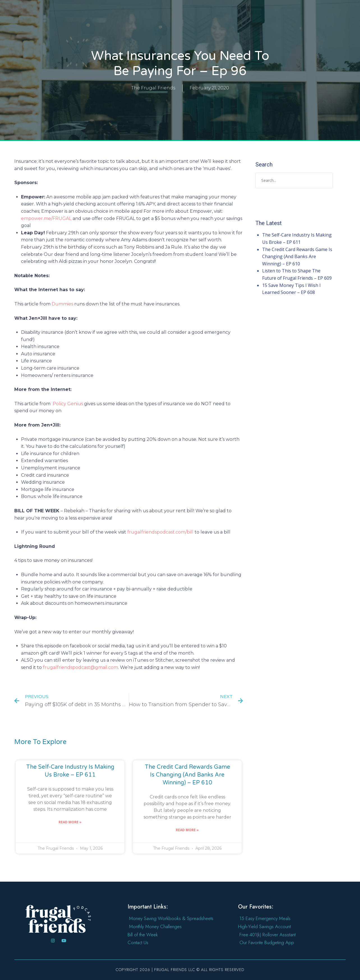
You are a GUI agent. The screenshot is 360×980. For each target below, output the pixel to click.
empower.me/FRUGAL (46, 218)
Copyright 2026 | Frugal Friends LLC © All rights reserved (180, 970)
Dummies (62, 304)
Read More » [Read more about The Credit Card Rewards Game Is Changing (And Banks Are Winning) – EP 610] (187, 830)
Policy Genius (68, 404)
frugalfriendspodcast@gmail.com (80, 667)
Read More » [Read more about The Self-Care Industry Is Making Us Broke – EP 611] (70, 822)
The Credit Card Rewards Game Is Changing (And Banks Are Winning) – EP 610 (187, 775)
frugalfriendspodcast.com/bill (160, 532)
